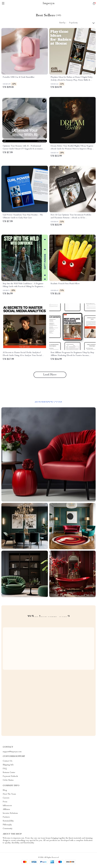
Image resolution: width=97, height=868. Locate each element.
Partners (6, 817)
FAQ (5, 769)
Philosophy (7, 825)
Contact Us (8, 761)
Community (8, 829)
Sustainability (8, 821)
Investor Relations (10, 813)
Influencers (7, 806)
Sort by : (63, 23)
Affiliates (6, 809)
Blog (5, 790)
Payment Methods (10, 776)
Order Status (8, 780)
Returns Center (9, 773)
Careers (6, 798)
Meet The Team (9, 794)
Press (5, 802)
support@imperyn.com (12, 752)
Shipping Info (8, 765)
